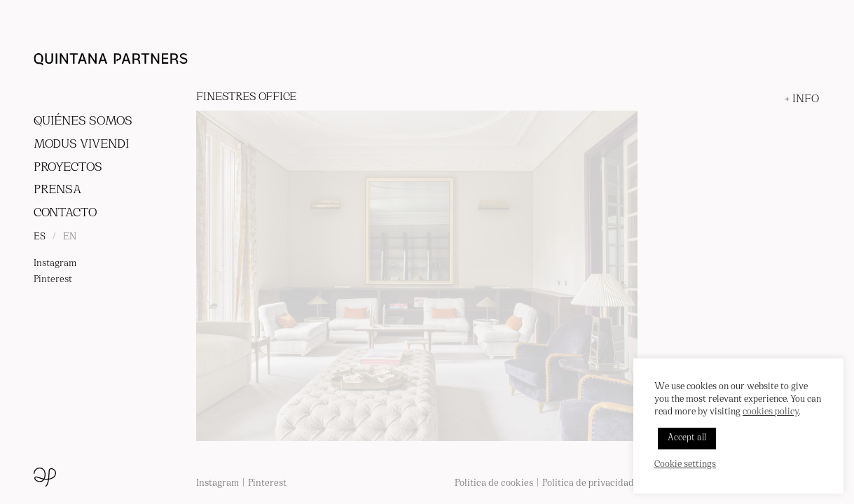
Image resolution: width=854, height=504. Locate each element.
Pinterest (53, 280)
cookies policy (771, 412)
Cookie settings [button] (685, 465)
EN (70, 237)
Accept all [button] (687, 438)
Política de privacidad (588, 483)
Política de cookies (494, 483)
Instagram (55, 264)
